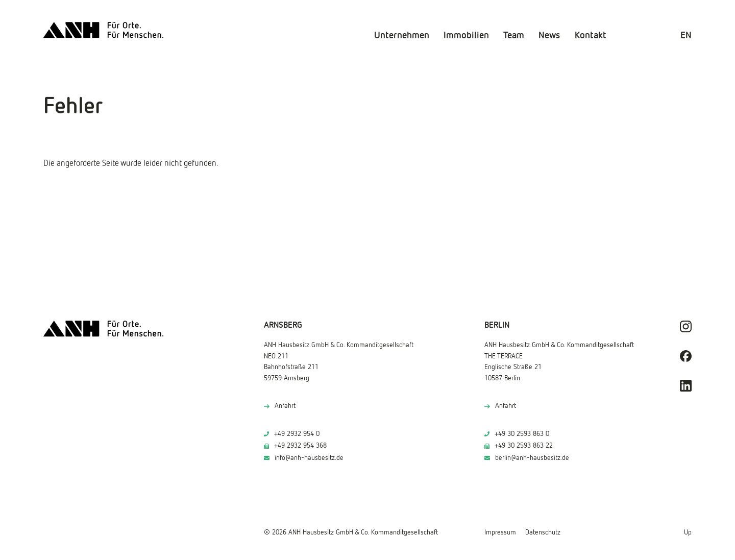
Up (688, 532)
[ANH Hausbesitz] (104, 30)
